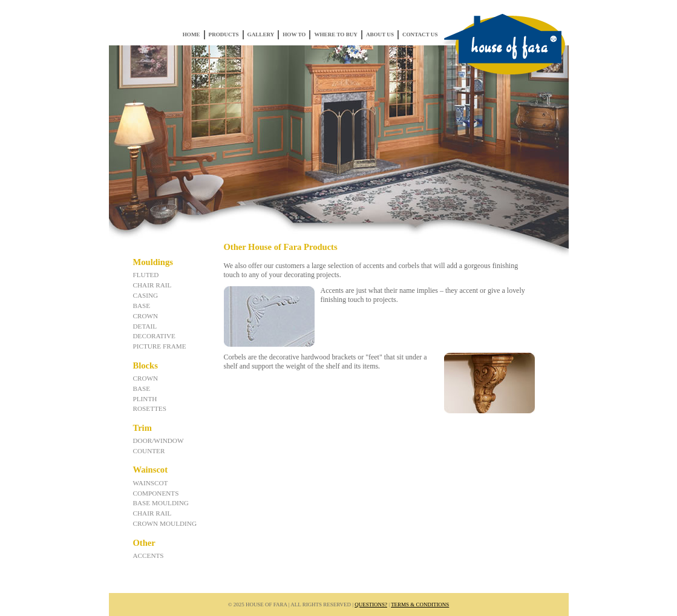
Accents (149, 555)
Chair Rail (152, 285)
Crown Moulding (165, 523)
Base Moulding (161, 503)
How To (294, 34)
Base (142, 306)
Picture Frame (160, 346)
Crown (146, 316)
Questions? (371, 605)
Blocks (146, 365)
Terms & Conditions (420, 605)
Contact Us (420, 34)
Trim (142, 428)
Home (191, 34)
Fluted (146, 275)
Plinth (145, 399)
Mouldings (153, 262)
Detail (145, 326)
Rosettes (150, 408)
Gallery (261, 34)
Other (144, 543)
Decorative (154, 336)
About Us (380, 34)
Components (156, 493)
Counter (149, 451)
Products (224, 34)
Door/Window (159, 441)
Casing (146, 295)
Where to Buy (335, 34)
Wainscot (151, 470)
